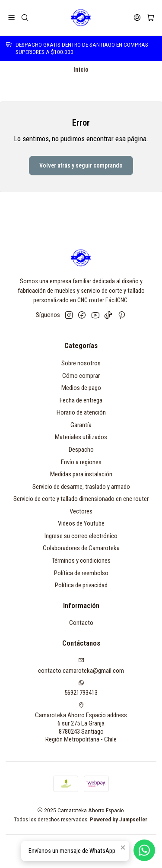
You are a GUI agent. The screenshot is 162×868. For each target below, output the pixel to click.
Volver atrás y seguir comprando (81, 165)
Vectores (81, 511)
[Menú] (12, 18)
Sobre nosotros (81, 363)
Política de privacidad (81, 585)
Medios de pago (81, 388)
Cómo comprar (81, 376)
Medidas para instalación (81, 474)
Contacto (81, 623)
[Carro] (150, 18)
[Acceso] (137, 18)
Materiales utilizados (81, 437)
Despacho (81, 450)
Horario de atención (81, 412)
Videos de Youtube (81, 523)
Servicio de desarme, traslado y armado (81, 487)
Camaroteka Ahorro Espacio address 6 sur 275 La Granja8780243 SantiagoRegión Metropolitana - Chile (81, 723)
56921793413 (81, 688)
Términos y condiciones (81, 561)
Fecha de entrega (81, 400)
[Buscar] (25, 18)
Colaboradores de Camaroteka (81, 548)
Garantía (81, 425)
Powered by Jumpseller (119, 819)
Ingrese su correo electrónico (81, 536)
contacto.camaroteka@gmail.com (81, 666)
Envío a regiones (81, 462)
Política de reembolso (81, 573)
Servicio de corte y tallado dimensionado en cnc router (81, 499)
